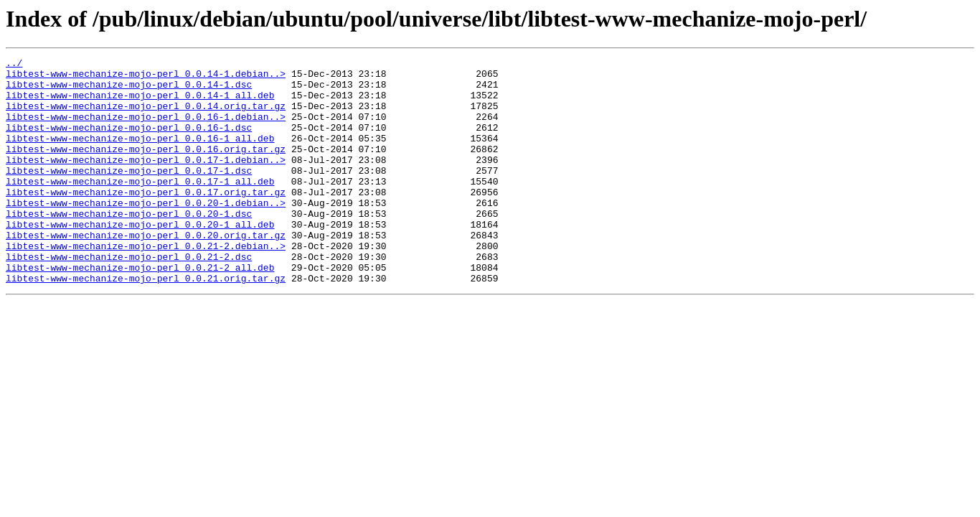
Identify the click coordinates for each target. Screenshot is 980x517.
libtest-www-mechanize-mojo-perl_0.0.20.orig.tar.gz (146, 271)
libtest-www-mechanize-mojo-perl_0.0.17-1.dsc (129, 194)
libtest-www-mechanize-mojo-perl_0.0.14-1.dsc (129, 90)
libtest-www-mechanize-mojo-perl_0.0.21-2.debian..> (146, 284)
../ (14, 65)
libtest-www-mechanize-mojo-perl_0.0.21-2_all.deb (140, 310)
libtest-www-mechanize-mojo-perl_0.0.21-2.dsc (129, 297)
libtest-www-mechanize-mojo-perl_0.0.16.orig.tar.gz (146, 168)
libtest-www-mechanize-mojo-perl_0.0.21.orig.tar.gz (146, 323)
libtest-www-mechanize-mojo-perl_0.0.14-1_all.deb (140, 103)
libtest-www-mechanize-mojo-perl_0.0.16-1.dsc (129, 142)
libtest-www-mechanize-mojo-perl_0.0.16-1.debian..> (146, 129)
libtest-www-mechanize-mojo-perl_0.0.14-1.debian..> (146, 78)
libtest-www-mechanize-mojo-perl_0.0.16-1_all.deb (140, 155)
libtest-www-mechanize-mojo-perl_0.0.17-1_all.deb (140, 207)
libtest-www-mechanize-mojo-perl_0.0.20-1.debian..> (146, 233)
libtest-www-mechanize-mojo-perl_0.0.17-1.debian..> (146, 181)
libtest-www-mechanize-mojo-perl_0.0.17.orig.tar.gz (146, 220)
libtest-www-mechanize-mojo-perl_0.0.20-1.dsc (129, 246)
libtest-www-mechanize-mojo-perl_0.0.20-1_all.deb (140, 258)
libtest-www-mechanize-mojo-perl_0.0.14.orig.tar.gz (146, 116)
